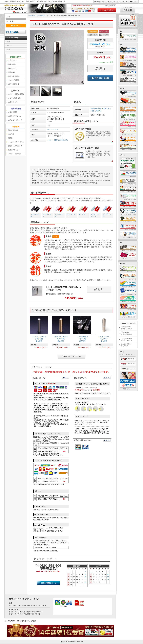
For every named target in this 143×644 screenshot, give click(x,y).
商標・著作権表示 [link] (14, 76)
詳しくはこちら (53, 129)
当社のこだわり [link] (13, 130)
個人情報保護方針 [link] (14, 84)
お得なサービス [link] (13, 102)
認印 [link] (9, 49)
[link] (39, 333)
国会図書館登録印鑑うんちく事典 (127, 328)
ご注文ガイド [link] (12, 60)
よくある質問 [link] (12, 112)
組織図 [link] (10, 138)
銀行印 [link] (9, 45)
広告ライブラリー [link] (14, 150)
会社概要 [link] (11, 134)
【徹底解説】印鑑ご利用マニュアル (127, 339)
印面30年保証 (93, 31)
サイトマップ (123, 2)
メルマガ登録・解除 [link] (15, 98)
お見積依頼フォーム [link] (15, 116)
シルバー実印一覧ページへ (71, 356)
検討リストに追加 (100, 78)
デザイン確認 (104, 31)
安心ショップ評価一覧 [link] (15, 146)
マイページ (111, 2)
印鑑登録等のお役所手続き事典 (127, 333)
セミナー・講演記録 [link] (15, 154)
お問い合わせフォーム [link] (15, 120)
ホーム (134, 2)
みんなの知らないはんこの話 (127, 345)
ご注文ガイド (100, 2)
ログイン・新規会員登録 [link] (16, 94)
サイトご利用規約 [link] (14, 80)
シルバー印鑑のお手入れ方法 (58, 140)
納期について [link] (12, 68)
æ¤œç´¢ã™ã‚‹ (15, 26)
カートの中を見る (107, 10)
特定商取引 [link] (12, 72)
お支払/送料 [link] (12, 64)
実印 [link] (9, 41)
